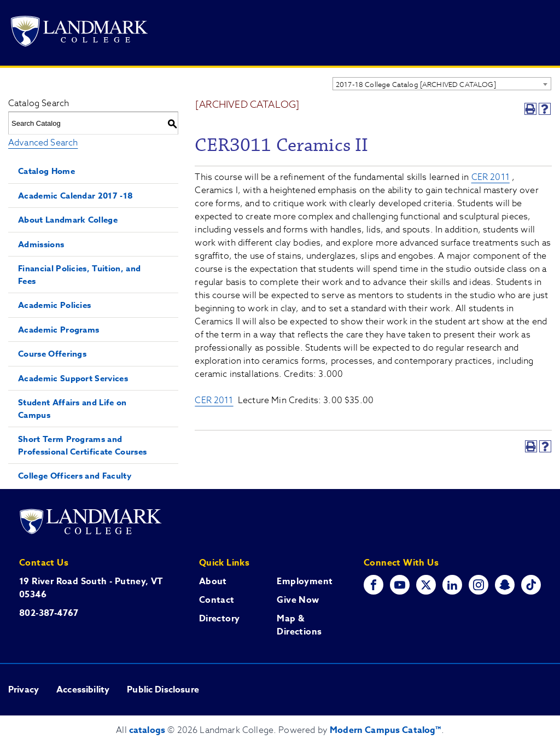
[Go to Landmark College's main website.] (79, 33)
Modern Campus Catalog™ (386, 730)
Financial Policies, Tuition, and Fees (79, 275)
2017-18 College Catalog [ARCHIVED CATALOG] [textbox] (416, 84)
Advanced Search (43, 143)
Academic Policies (54, 305)
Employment (305, 581)
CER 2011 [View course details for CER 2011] (491, 177)
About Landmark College (68, 220)
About (213, 581)
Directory (220, 619)
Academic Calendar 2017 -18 (75, 196)
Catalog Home (46, 171)
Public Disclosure (163, 690)
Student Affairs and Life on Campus (72, 409)
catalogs (147, 730)
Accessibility (83, 690)
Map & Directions (299, 625)
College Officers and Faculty (75, 476)
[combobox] (442, 84)
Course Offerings (52, 354)
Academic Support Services (73, 378)
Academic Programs (59, 330)
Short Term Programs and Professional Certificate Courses (82, 445)
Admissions (41, 244)
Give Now (298, 600)
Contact (217, 600)
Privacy (24, 690)
